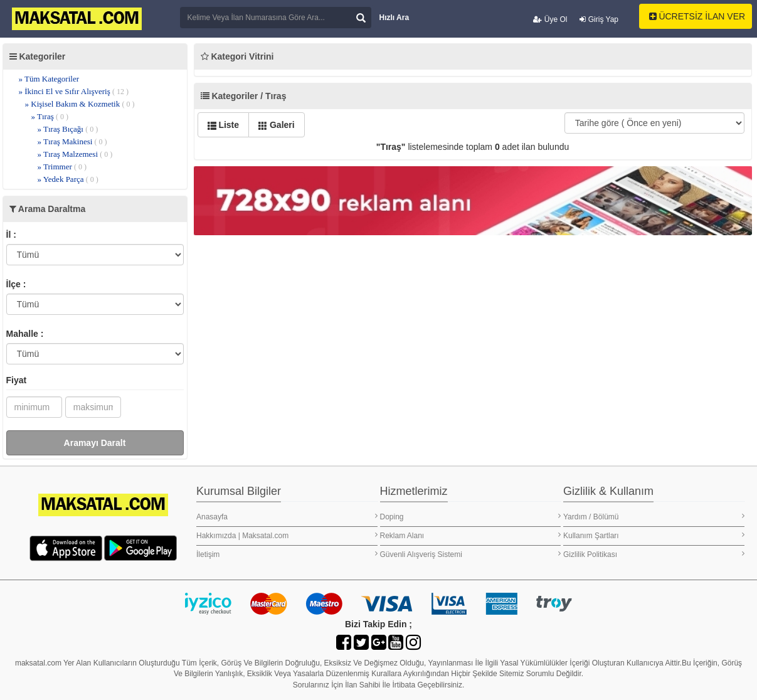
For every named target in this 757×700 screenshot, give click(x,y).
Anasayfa (287, 517)
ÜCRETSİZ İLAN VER (697, 16)
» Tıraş (50, 116)
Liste (224, 125)
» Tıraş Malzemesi (75, 154)
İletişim (287, 554)
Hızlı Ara (394, 18)
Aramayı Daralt (95, 443)
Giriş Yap (599, 19)
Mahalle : (25, 334)
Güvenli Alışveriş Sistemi (471, 554)
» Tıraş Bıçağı (68, 129)
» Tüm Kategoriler (49, 79)
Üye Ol (550, 19)
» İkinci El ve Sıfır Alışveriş (74, 91)
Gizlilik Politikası (654, 554)
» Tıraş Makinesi (72, 141)
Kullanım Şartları (654, 535)
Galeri (277, 125)
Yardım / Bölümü (654, 517)
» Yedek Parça (68, 179)
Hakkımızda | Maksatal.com (287, 535)
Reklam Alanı (471, 535)
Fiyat (17, 380)
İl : (11, 235)
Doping (471, 517)
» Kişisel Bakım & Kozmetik (80, 104)
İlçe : (16, 284)
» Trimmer (62, 167)
